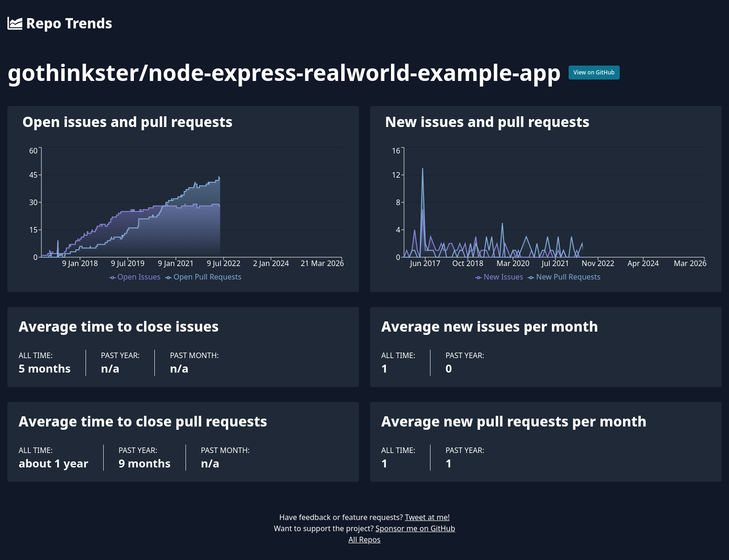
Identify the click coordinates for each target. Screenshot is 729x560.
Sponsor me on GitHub (415, 528)
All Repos (365, 540)
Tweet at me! (427, 517)
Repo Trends (60, 23)
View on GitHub (594, 72)
